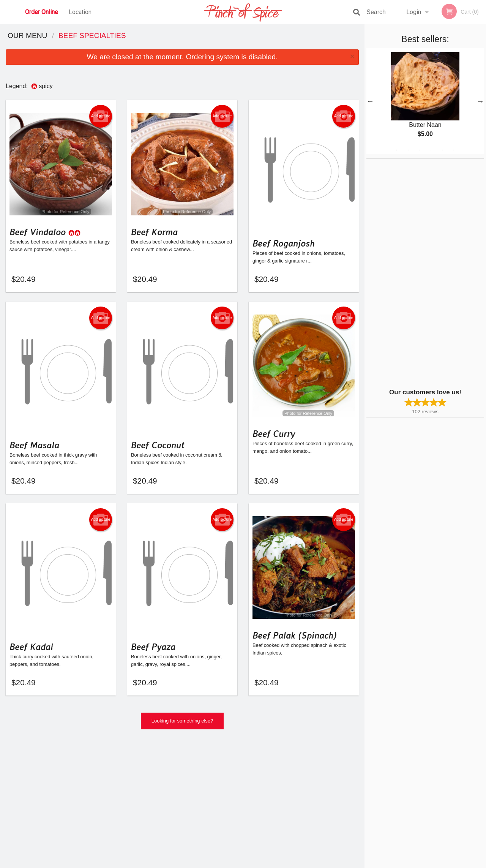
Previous (370, 101)
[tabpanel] (425, 101)
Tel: (363, 785)
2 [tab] (408, 150)
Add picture (101, 116)
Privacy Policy (215, 863)
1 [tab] (397, 150)
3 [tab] (420, 150)
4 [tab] (431, 150)
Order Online (42, 12)
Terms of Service (256, 863)
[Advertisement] (414, 273)
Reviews (289, 776)
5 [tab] (442, 150)
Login (414, 12)
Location (80, 12)
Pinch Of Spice (83, 757)
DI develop (255, 842)
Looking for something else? (182, 723)
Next (480, 101)
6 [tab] (454, 150)
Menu (223, 766)
